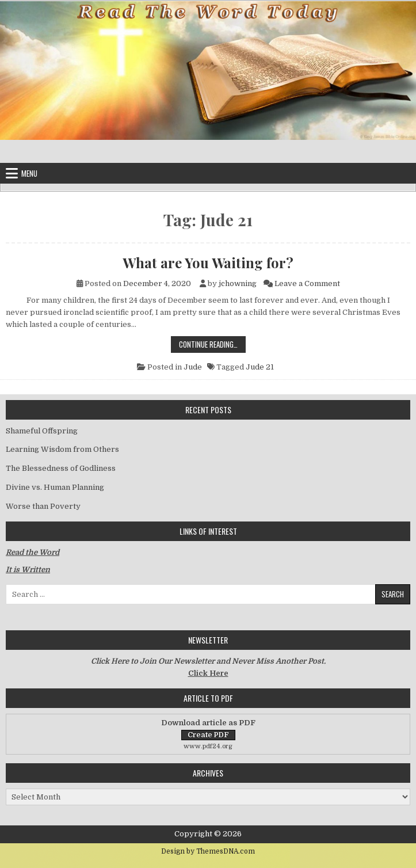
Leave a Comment (307, 283)
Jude (193, 367)
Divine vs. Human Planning (55, 487)
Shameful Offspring (42, 431)
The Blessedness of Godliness (61, 468)
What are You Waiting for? (208, 262)
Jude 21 (260, 367)
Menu (29, 173)
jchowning (238, 283)
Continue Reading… (212, 344)
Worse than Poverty (43, 506)
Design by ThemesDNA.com (208, 851)
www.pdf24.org (208, 746)
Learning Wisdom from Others (62, 449)
